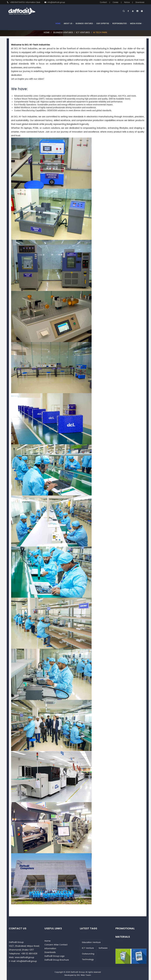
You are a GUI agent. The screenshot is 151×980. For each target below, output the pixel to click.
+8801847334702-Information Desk (23, 2)
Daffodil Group (78, 972)
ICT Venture (88, 948)
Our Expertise (103, 24)
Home (58, 24)
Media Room (136, 24)
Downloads (50, 952)
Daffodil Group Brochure (57, 960)
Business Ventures (84, 24)
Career (116, 2)
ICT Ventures (83, 32)
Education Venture (91, 942)
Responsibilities (120, 24)
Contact (103, 2)
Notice (127, 2)
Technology (88, 959)
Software (103, 948)
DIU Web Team (84, 975)
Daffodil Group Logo (55, 956)
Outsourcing (88, 954)
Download (140, 2)
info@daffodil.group (55, 2)
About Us (68, 24)
